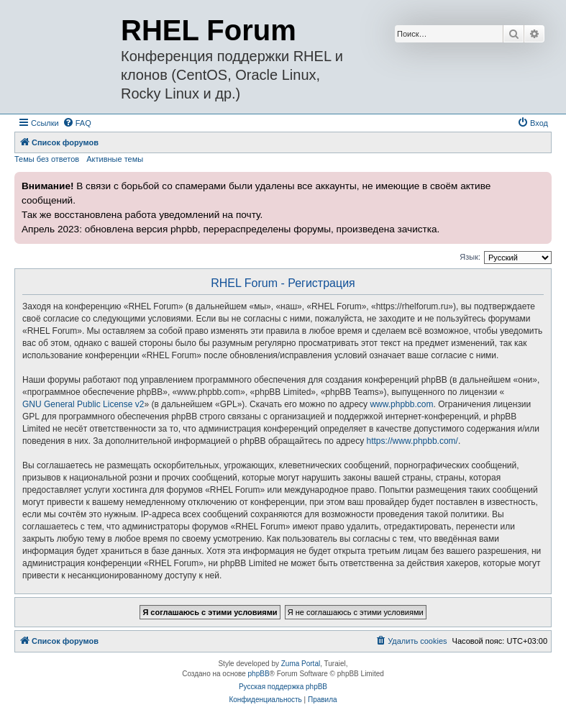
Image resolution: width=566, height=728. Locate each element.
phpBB (259, 674)
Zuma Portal (301, 664)
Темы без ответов (47, 159)
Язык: (470, 257)
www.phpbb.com (401, 404)
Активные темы (115, 159)
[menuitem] (77, 123)
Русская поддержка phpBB (283, 687)
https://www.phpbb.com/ (412, 441)
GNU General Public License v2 (83, 404)
